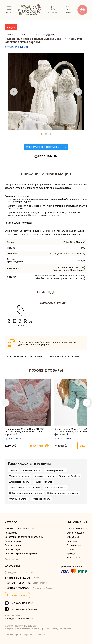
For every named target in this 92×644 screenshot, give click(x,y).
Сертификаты (74, 545)
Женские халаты (31, 470)
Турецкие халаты (41, 499)
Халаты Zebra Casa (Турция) (63, 356)
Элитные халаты (18, 499)
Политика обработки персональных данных (25, 635)
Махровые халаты (45, 476)
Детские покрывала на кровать (21, 553)
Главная (9, 34)
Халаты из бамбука (70, 476)
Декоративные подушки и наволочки (24, 537)
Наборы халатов (43, 482)
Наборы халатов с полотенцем (26, 493)
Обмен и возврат (76, 533)
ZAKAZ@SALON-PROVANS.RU (19, 619)
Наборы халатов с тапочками (63, 493)
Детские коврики (13, 541)
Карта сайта (73, 558)
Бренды (71, 553)
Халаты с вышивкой (56, 487)
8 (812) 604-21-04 (17, 583)
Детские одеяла (13, 545)
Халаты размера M (19, 476)
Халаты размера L (55, 470)
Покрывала (11, 533)
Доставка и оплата (77, 529)
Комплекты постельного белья (21, 529)
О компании (73, 537)
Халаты (24, 34)
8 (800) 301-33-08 (17, 588)
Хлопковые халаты (19, 482)
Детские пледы (13, 549)
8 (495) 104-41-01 (17, 578)
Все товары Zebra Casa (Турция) (24, 356)
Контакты (72, 541)
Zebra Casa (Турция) (44, 34)
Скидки (71, 549)
